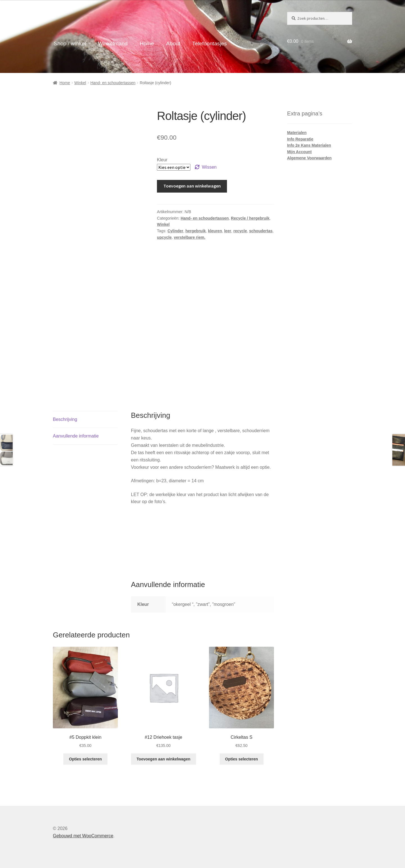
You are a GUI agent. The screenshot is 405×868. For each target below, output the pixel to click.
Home (147, 43)
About (173, 43)
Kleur (162, 160)
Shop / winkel (70, 43)
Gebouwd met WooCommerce (83, 836)
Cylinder (175, 231)
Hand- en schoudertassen (113, 83)
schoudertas (261, 231)
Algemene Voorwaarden (309, 158)
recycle (240, 231)
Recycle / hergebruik (250, 218)
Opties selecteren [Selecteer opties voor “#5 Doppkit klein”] (85, 759)
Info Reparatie (300, 139)
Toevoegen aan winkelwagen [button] (164, 759)
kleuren (215, 231)
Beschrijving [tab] (65, 419)
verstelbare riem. (190, 237)
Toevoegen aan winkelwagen (192, 186)
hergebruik (195, 231)
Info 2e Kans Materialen (309, 145)
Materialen (297, 133)
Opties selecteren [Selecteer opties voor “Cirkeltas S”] (241, 759)
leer (228, 231)
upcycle (164, 237)
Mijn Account (299, 152)
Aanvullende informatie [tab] (76, 436)
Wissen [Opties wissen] (209, 167)
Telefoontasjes (210, 43)
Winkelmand (113, 43)
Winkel (80, 83)
